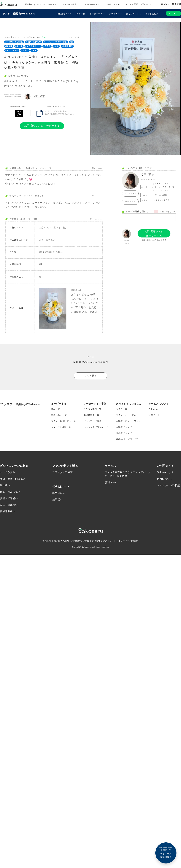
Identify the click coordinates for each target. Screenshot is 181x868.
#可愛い (25, 50)
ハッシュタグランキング (96, 427)
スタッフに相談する (61, 427)
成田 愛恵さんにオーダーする (42, 126)
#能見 (56, 46)
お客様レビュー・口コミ (128, 421)
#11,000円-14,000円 (14, 42)
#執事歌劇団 (67, 46)
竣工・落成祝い (9, 504)
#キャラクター (12, 50)
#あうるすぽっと (33, 46)
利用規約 (76, 540)
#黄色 (34, 50)
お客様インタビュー (126, 427)
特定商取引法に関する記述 (94, 540)
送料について (165, 478)
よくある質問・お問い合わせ (139, 4)
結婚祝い (57, 499)
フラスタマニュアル (126, 415)
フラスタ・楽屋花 (70, 4)
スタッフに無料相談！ (166, 852)
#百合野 (47, 46)
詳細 (44, 37)
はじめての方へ (64, 14)
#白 (72, 42)
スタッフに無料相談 (168, 485)
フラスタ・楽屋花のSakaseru (18, 14)
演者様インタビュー (126, 433)
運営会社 (47, 540)
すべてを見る (8, 472)
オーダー (173, 13)
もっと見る (91, 375)
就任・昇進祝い (9, 498)
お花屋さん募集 (62, 540)
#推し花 (19, 46)
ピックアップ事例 (92, 421)
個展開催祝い (8, 511)
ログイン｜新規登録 (171, 4)
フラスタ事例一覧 (92, 409)
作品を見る (130, 201)
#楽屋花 (9, 46)
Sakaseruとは (156, 409)
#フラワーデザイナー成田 (56, 42)
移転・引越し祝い (10, 491)
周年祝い (5, 485)
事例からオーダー (60, 415)
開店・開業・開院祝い (13, 478)
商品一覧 (81, 14)
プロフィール (130, 194)
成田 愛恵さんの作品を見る (154, 240)
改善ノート (154, 415)
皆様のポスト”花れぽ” (127, 439)
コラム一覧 (122, 409)
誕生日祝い (59, 493)
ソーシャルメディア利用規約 (124, 540)
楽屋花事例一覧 (91, 415)
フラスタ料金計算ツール (63, 421)
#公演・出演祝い (34, 42)
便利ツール (111, 482)
